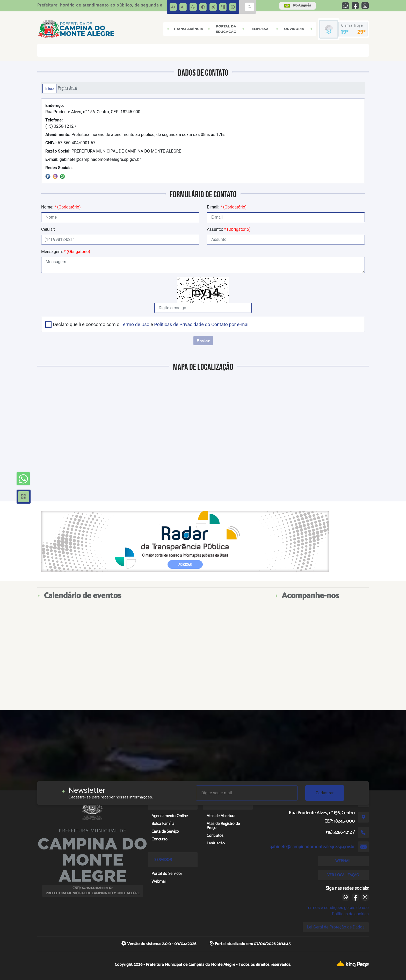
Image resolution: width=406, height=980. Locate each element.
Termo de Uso (135, 324)
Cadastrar (325, 793)
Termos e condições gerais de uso (337, 908)
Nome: (61, 207)
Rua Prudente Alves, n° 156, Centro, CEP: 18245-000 (93, 109)
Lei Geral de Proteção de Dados (336, 927)
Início (49, 88)
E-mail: (227, 207)
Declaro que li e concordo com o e (151, 324)
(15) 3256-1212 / (61, 123)
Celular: (48, 229)
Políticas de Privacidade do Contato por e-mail (202, 324)
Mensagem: (66, 252)
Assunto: (229, 229)
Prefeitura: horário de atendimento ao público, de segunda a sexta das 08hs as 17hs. (142, 135)
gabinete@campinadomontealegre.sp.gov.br (93, 159)
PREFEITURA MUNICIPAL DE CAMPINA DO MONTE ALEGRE (113, 151)
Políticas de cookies (350, 914)
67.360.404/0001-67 (70, 143)
